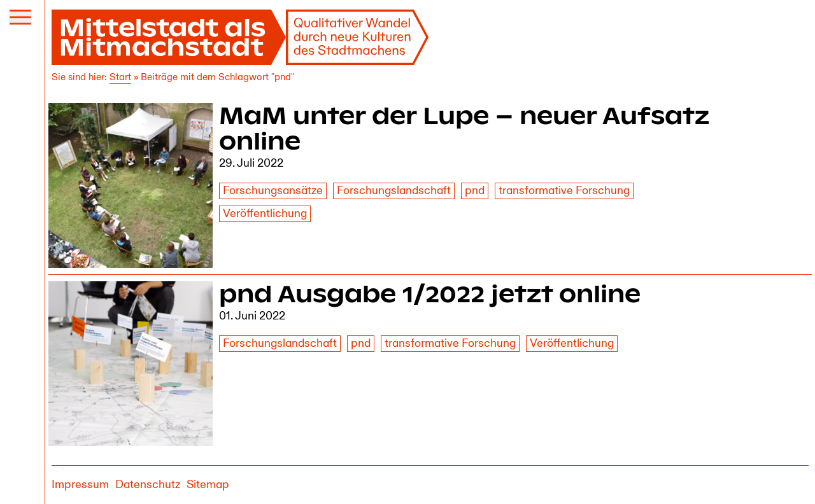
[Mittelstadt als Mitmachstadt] (241, 37)
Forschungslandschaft (394, 191)
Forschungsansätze (273, 191)
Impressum (80, 485)
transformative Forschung (564, 191)
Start (120, 77)
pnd (475, 191)
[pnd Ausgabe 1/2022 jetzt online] (131, 364)
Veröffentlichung (265, 213)
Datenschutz (148, 485)
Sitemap (208, 485)
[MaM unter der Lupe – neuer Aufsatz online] (131, 185)
